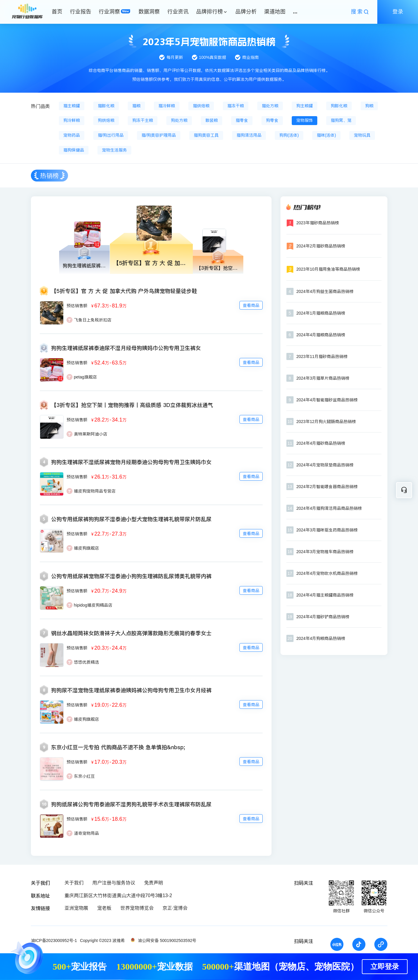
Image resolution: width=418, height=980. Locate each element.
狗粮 (369, 106)
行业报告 (81, 12)
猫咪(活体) (326, 135)
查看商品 (251, 305)
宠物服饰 (305, 120)
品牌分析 (246, 12)
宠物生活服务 (114, 150)
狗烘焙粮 (106, 120)
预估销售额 (77, 306)
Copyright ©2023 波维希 (102, 940)
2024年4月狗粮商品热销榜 (321, 638)
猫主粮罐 (72, 106)
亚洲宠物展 (76, 908)
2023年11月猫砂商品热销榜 (322, 356)
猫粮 (136, 106)
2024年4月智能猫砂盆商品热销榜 (327, 400)
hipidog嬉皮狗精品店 (93, 605)
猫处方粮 (270, 106)
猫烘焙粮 (201, 106)
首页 (57, 12)
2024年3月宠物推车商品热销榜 (325, 552)
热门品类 (40, 106)
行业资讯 (178, 12)
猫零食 (242, 120)
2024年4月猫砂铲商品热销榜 (323, 617)
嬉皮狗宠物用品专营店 (95, 491)
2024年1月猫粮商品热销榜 (321, 313)
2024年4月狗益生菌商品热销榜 (325, 291)
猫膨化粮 (106, 106)
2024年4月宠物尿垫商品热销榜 (325, 465)
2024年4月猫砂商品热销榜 (321, 443)
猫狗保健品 (74, 150)
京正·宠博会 (175, 908)
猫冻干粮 (236, 106)
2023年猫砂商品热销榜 (318, 223)
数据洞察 (149, 12)
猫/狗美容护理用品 (159, 135)
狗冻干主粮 (143, 120)
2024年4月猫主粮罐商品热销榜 (325, 595)
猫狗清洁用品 (249, 135)
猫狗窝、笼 (341, 120)
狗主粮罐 (305, 106)
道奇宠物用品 (86, 833)
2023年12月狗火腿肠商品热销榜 (326, 422)
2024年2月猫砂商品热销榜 (321, 246)
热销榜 (49, 176)
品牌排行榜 (209, 12)
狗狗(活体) (289, 135)
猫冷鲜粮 (167, 106)
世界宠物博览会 (137, 908)
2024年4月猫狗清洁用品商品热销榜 (329, 508)
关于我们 (74, 883)
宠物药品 (72, 135)
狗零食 (272, 120)
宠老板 (104, 908)
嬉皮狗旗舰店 (86, 548)
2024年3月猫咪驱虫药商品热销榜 (327, 530)
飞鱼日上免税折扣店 (93, 320)
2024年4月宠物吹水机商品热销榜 (327, 573)
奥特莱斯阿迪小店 (91, 434)
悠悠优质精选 (86, 662)
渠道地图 (275, 12)
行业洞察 (109, 12)
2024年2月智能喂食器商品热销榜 (327, 487)
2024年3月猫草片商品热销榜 (323, 378)
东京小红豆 (84, 776)
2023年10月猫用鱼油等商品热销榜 (328, 269)
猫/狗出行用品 (111, 135)
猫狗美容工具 (206, 135)
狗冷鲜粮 (72, 120)
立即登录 (385, 967)
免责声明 (154, 883)
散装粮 (212, 120)
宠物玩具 (362, 135)
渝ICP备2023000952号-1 (54, 940)
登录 (398, 12)
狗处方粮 (179, 120)
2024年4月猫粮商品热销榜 (321, 335)
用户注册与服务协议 (114, 883)
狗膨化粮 (339, 106)
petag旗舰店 (85, 377)
